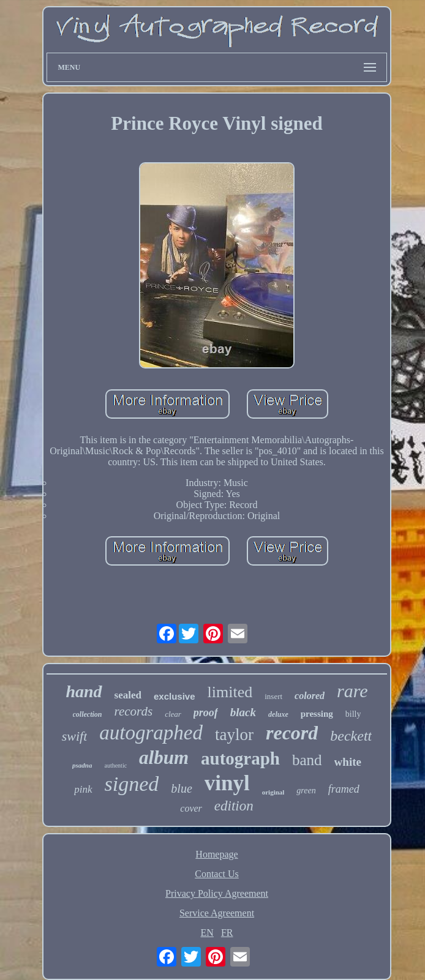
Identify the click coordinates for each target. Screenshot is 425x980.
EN (207, 933)
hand (84, 691)
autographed (151, 733)
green (306, 791)
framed (344, 789)
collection (88, 714)
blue (181, 788)
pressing (317, 714)
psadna (82, 765)
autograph (240, 758)
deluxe (278, 714)
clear (173, 714)
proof (206, 713)
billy (353, 714)
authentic (115, 765)
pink (83, 789)
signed (132, 784)
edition (234, 806)
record (292, 733)
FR (227, 933)
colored (310, 696)
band (307, 760)
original (273, 792)
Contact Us (217, 874)
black (243, 712)
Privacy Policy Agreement (217, 893)
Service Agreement (217, 913)
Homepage (216, 854)
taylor (234, 735)
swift (75, 736)
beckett (351, 736)
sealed (128, 695)
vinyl (227, 783)
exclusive (175, 696)
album (164, 757)
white (348, 762)
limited (230, 692)
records (134, 711)
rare (352, 691)
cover (191, 808)
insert (273, 696)
